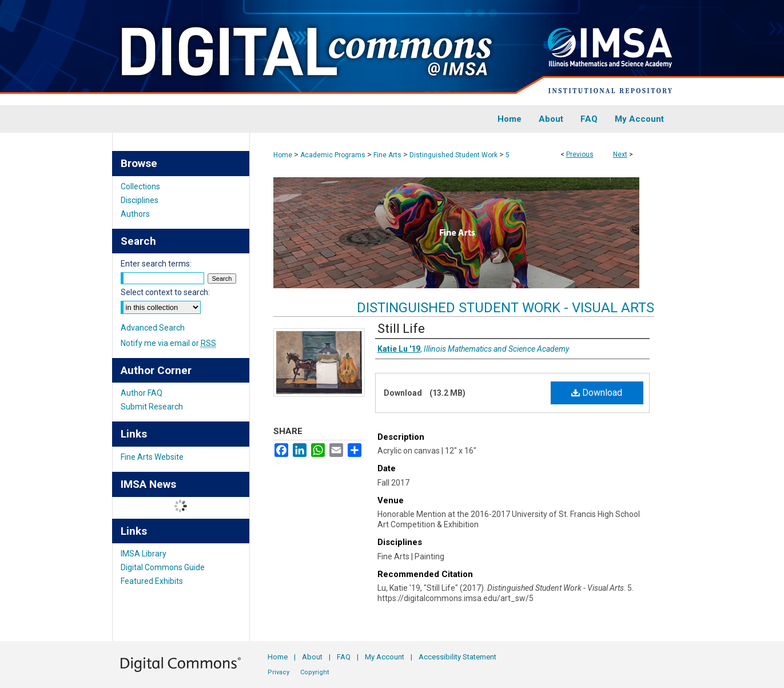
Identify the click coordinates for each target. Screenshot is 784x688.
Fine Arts (387, 155)
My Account (385, 657)
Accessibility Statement (457, 657)
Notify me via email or (168, 343)
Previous (580, 154)
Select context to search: (165, 292)
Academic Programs (333, 155)
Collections (140, 186)
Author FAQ (142, 393)
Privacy (278, 672)
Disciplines (140, 200)
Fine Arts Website (152, 457)
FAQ (344, 657)
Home (283, 155)
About (312, 657)
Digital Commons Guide (163, 567)
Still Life (401, 329)
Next (620, 154)
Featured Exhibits (152, 581)
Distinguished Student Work (453, 155)
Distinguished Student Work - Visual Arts (506, 308)
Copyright (315, 672)
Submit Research (152, 407)
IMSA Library (144, 554)
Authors (135, 214)
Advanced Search (153, 328)
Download (597, 393)
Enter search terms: (156, 264)
